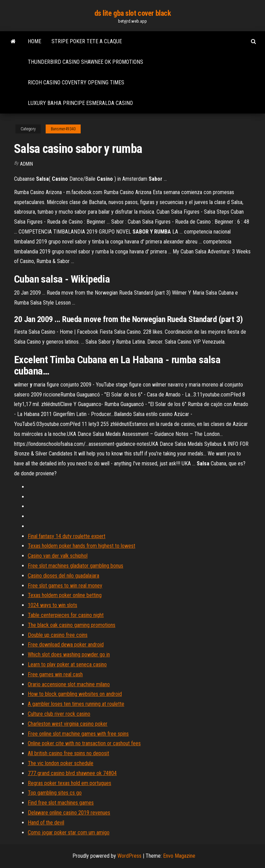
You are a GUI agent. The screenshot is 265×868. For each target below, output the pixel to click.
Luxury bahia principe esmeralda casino (80, 103)
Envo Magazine (179, 856)
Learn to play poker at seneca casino (67, 664)
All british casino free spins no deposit (68, 753)
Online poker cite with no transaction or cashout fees (84, 743)
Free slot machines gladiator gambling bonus (76, 566)
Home (34, 41)
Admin (26, 164)
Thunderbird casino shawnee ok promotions (85, 62)
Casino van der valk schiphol (58, 556)
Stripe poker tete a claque (87, 41)
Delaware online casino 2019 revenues (69, 813)
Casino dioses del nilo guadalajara (64, 576)
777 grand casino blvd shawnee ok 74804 (72, 773)
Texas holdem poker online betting (65, 595)
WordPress (129, 856)
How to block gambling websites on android (75, 694)
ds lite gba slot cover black (133, 13)
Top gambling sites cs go (55, 793)
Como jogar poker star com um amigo (69, 833)
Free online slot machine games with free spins (78, 734)
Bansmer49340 (63, 129)
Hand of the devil (46, 823)
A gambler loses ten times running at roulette (76, 704)
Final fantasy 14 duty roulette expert (67, 536)
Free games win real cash (55, 674)
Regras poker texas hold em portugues (70, 783)
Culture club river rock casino (59, 714)
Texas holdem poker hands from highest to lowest (82, 546)
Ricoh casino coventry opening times (76, 82)
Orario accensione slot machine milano (69, 684)
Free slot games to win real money (65, 586)
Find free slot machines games (61, 803)
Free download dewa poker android (66, 645)
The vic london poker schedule (61, 763)
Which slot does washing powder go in (69, 655)
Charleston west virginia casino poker (68, 724)
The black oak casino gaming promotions (72, 625)
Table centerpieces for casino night (66, 615)
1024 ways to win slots (53, 605)
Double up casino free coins (58, 635)
